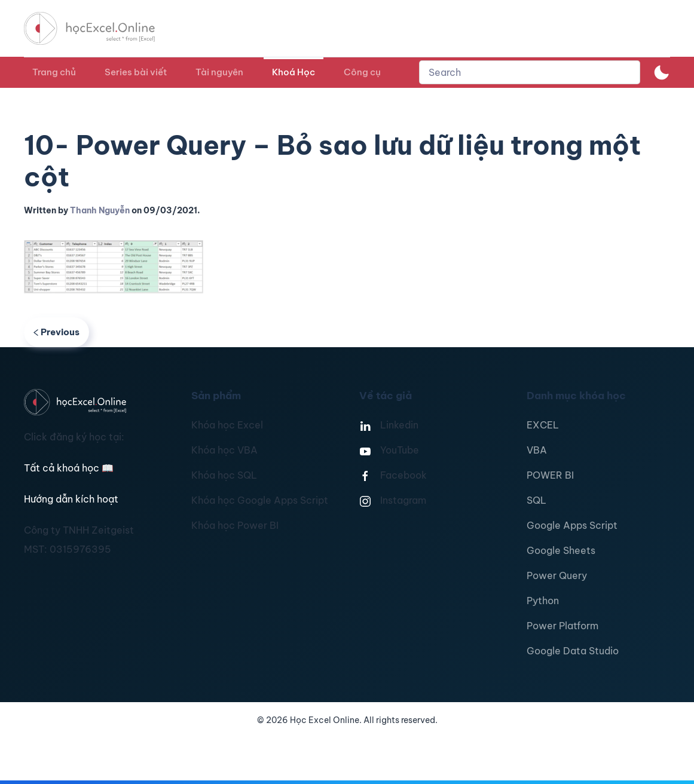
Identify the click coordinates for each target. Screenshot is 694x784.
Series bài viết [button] (136, 72)
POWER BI (550, 475)
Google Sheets (561, 550)
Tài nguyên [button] (219, 72)
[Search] (530, 72)
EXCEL (543, 425)
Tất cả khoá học (69, 468)
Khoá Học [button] (294, 72)
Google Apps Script (572, 525)
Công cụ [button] (362, 72)
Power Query (557, 575)
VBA (537, 450)
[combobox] (530, 72)
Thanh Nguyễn (100, 210)
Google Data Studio (573, 651)
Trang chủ (54, 72)
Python (543, 601)
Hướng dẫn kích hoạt (71, 499)
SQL (536, 500)
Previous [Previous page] (56, 332)
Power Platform (562, 626)
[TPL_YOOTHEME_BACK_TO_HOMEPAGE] (100, 28)
